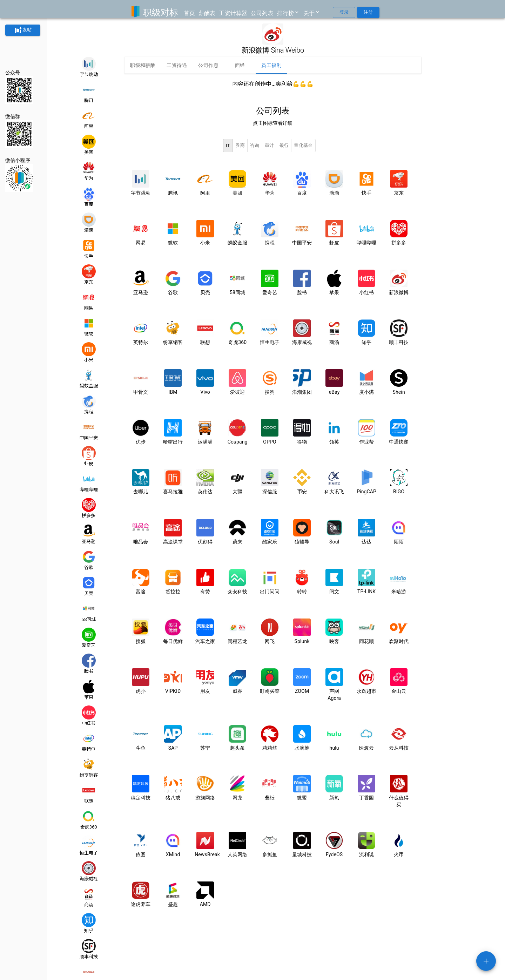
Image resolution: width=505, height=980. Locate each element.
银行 (284, 146)
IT (228, 146)
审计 (270, 146)
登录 (344, 12)
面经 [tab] (240, 65)
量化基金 (303, 146)
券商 (240, 146)
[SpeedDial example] (486, 961)
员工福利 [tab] (271, 65)
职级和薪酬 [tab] (143, 65)
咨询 (255, 146)
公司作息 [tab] (208, 65)
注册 (368, 12)
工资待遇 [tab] (177, 65)
